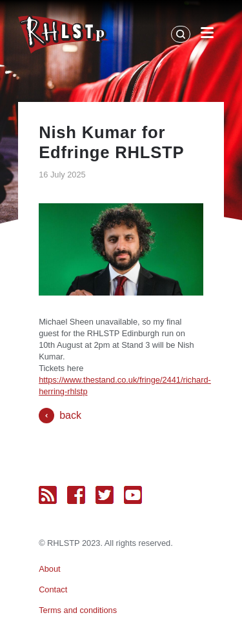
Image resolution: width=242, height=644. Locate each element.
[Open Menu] (207, 35)
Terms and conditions (78, 610)
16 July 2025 (62, 175)
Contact (53, 589)
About (49, 569)
